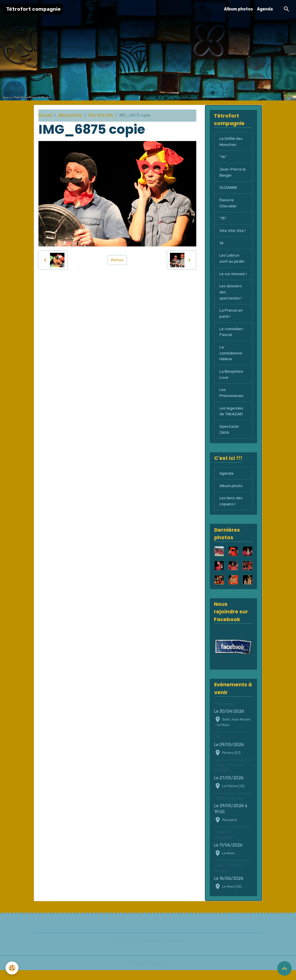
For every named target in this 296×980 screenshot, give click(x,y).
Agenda (265, 9)
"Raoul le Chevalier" (224, 844)
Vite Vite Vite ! (233, 232)
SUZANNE (228, 188)
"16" (223, 157)
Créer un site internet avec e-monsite (148, 950)
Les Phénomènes (232, 401)
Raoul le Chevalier (228, 204)
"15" (223, 219)
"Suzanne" (225, 713)
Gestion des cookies (148, 973)
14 (222, 244)
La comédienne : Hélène (232, 361)
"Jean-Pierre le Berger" (229, 777)
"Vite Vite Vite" (230, 808)
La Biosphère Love (231, 383)
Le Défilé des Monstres (231, 142)
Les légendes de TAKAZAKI (231, 420)
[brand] (33, 9)
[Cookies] (12, 968)
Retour (117, 260)
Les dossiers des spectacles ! (231, 300)
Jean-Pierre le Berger (233, 173)
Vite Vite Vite (101, 115)
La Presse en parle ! (231, 321)
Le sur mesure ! (232, 278)
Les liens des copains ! (231, 511)
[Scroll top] (284, 968)
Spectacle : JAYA (230, 438)
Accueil (45, 115)
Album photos (238, 9)
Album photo (70, 115)
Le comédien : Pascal (232, 340)
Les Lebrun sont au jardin (232, 259)
